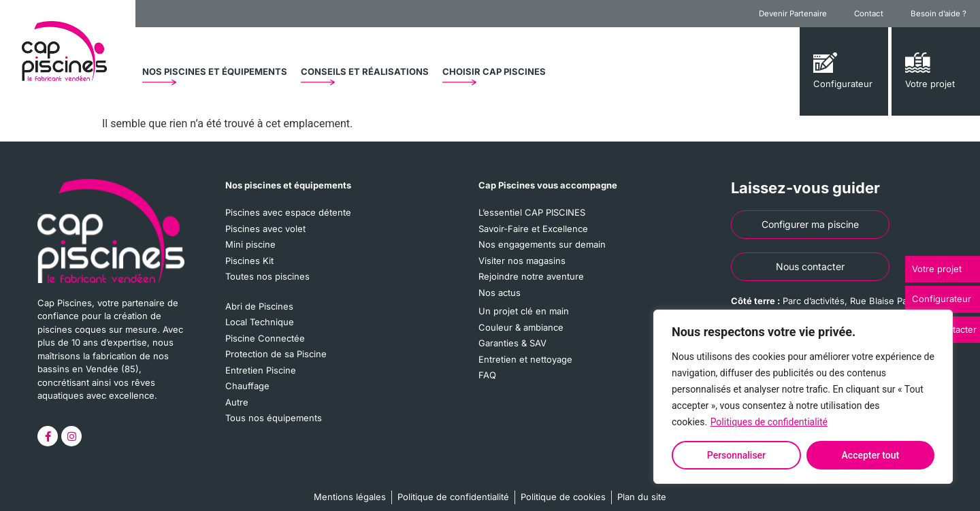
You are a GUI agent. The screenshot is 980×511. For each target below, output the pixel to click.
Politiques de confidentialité (769, 422)
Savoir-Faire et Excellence (533, 229)
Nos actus (500, 293)
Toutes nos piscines (267, 276)
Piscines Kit (249, 261)
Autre (237, 402)
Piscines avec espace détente (288, 212)
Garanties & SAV (512, 343)
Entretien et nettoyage (525, 359)
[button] (215, 71)
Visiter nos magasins (522, 261)
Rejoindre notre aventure (531, 276)
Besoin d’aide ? (938, 14)
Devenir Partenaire (793, 14)
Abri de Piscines (259, 306)
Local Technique (260, 322)
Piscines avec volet (265, 229)
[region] (803, 397)
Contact (869, 14)
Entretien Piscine (261, 370)
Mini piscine (250, 244)
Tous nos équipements (274, 418)
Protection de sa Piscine (276, 354)
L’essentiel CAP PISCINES (532, 212)
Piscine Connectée (265, 338)
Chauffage (247, 386)
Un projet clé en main (524, 311)
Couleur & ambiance (521, 327)
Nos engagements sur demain (542, 244)
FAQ (487, 375)
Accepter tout (871, 455)
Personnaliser (736, 455)
